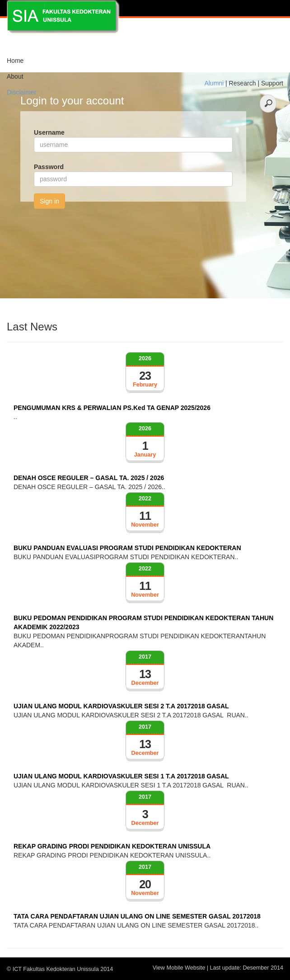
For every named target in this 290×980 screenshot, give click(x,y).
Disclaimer (21, 92)
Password (49, 167)
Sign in (49, 201)
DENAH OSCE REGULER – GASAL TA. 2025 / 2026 (89, 478)
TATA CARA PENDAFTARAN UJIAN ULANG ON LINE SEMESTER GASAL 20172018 (137, 916)
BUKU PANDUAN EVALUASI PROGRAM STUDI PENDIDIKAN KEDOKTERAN (127, 548)
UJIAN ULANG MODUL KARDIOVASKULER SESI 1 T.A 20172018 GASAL (121, 776)
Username (49, 132)
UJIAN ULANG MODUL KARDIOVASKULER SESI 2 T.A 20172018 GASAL (121, 706)
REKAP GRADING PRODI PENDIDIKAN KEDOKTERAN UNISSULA (112, 846)
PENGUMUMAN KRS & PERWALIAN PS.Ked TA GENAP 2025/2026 (112, 408)
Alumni (214, 83)
